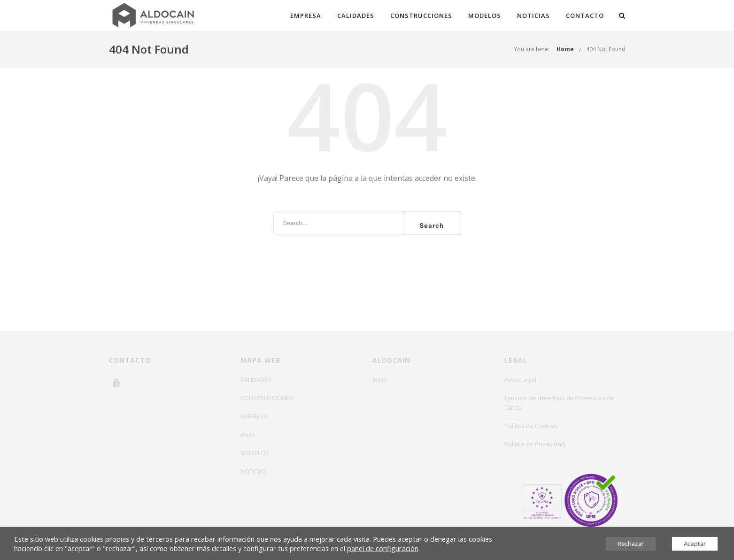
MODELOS (485, 16)
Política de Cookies (531, 426)
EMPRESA (306, 16)
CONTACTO (585, 16)
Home (565, 49)
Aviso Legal (520, 380)
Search (432, 226)
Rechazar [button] (631, 544)
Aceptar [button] (695, 544)
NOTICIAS (533, 16)
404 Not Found (606, 49)
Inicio (248, 435)
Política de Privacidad (535, 444)
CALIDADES (356, 16)
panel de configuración (383, 548)
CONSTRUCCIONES (421, 16)
